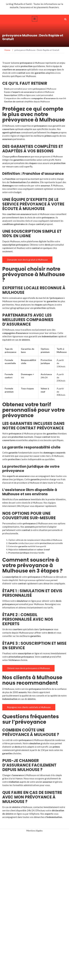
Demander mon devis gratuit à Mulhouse (27, 260)
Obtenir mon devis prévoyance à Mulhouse (28, 668)
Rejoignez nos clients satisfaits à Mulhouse (29, 707)
